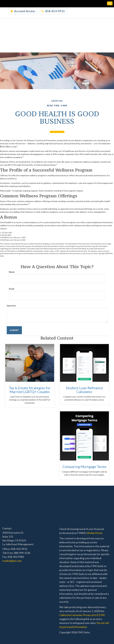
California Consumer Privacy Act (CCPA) (82, 615)
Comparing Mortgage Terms (84, 467)
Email (12, 289)
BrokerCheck (95, 533)
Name (12, 272)
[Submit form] (14, 330)
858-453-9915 (53, 11)
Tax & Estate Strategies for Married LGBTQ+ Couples (30, 390)
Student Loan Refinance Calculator (84, 390)
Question (11, 306)
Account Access (23, 11)
